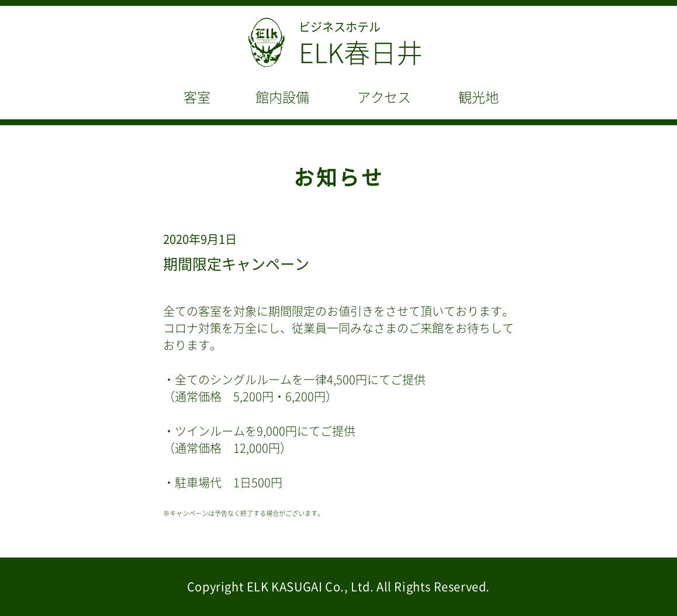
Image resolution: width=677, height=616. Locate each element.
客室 (197, 97)
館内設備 (282, 97)
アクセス (384, 97)
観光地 (479, 97)
